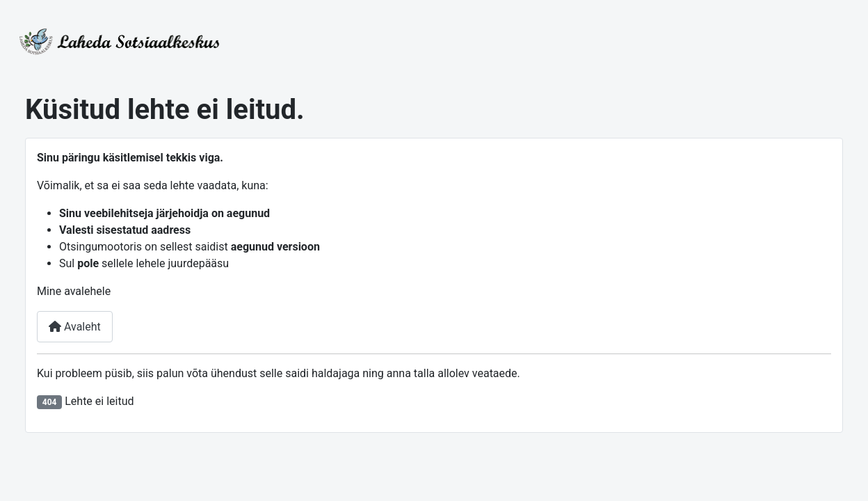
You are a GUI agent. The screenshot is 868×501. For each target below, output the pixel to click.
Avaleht (75, 327)
